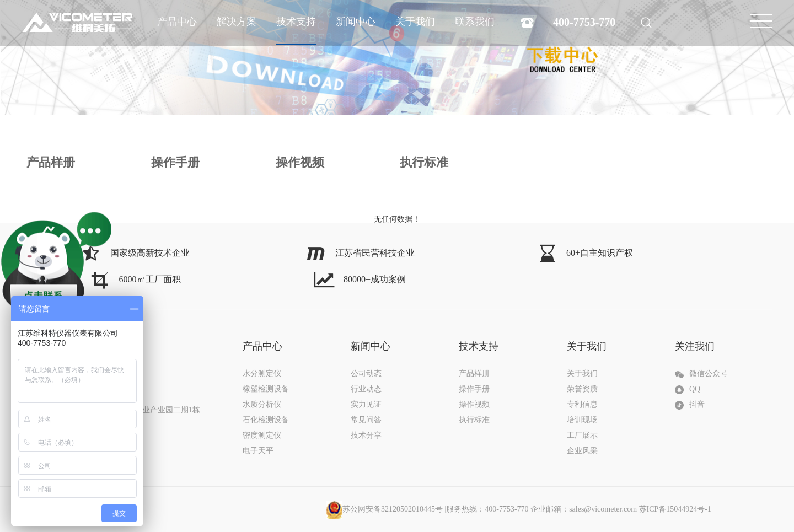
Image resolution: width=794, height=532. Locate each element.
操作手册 (175, 162)
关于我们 (415, 22)
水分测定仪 (262, 374)
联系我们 (475, 22)
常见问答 (366, 420)
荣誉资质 (582, 389)
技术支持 (296, 22)
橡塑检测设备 (266, 389)
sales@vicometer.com (603, 509)
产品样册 (51, 162)
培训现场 (582, 420)
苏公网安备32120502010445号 (384, 509)
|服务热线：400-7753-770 (507, 509)
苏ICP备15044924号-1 (675, 509)
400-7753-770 (584, 22)
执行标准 (424, 162)
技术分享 (366, 435)
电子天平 (258, 451)
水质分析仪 (262, 404)
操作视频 (300, 162)
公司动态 (366, 374)
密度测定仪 (262, 435)
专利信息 (582, 404)
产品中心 (177, 22)
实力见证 (366, 404)
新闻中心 (356, 22)
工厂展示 (582, 435)
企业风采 (582, 451)
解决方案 (237, 22)
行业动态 (366, 389)
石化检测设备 (266, 420)
